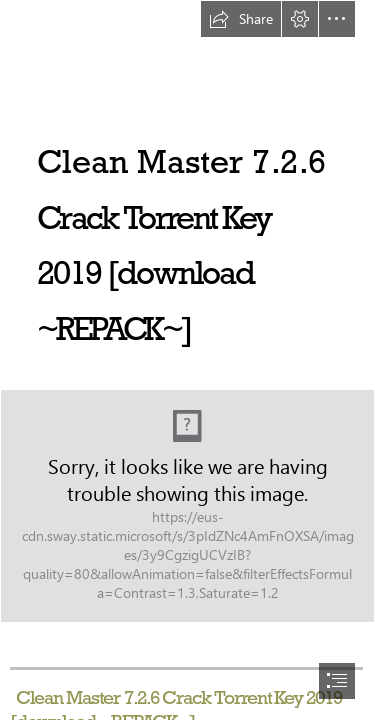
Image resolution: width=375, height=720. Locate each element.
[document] (187, 360)
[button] (241, 19)
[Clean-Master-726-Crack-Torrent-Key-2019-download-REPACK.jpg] (187, 506)
